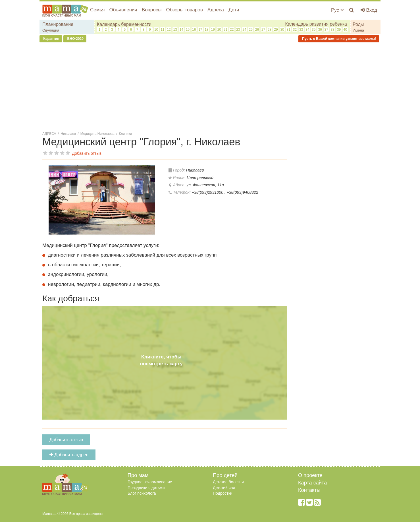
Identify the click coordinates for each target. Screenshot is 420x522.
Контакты (309, 490)
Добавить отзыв (66, 440)
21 (225, 30)
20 (219, 30)
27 (263, 30)
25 (251, 30)
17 (200, 30)
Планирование (58, 24)
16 (194, 30)
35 (314, 30)
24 (244, 30)
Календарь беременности (124, 24)
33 (301, 30)
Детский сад (224, 488)
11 (162, 30)
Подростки (223, 493)
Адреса (216, 10)
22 (232, 30)
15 (188, 30)
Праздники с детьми (146, 488)
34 (307, 30)
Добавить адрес (69, 455)
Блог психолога (142, 493)
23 (238, 30)
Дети (234, 10)
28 (270, 30)
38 (333, 30)
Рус (337, 10)
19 (213, 30)
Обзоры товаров (184, 10)
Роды (358, 24)
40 (345, 30)
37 (326, 30)
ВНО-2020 (75, 39)
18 (206, 30)
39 (339, 30)
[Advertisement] (210, 88)
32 (295, 30)
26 (257, 30)
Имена (358, 30)
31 (289, 30)
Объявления (123, 10)
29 (276, 30)
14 (181, 30)
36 (320, 30)
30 (282, 30)
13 (175, 30)
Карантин (51, 39)
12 (169, 30)
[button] (157, 170)
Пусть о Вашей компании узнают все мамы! (339, 39)
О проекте (310, 475)
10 (156, 30)
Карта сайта (312, 483)
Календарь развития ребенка (316, 24)
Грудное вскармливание (150, 482)
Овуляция (51, 30)
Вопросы (152, 10)
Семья (97, 10)
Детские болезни (228, 482)
